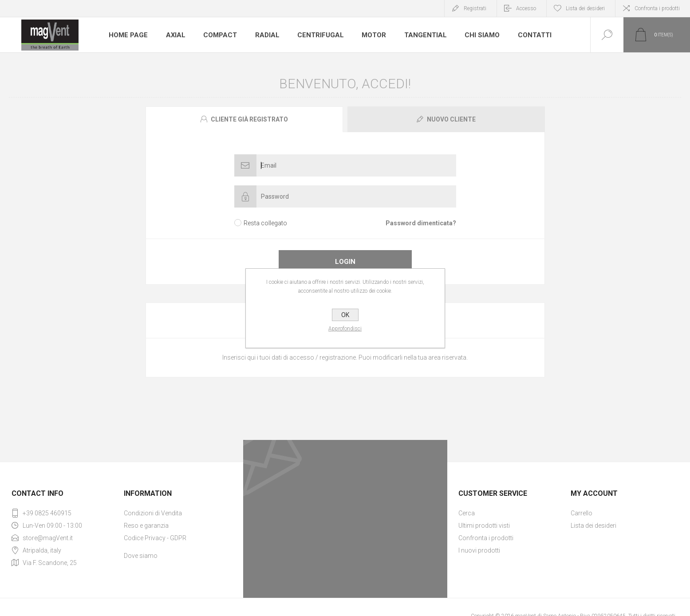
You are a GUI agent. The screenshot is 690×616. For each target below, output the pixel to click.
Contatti (524, 35)
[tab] (245, 119)
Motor (367, 35)
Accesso (526, 8)
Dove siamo (141, 556)
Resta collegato (265, 223)
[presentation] (244, 119)
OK (345, 315)
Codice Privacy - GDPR (155, 538)
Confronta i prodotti (657, 8)
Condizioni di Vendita (153, 513)
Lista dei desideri (593, 526)
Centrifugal (315, 35)
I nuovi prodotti (479, 550)
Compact (217, 35)
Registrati (475, 8)
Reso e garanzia (146, 526)
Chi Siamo (473, 35)
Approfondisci (345, 329)
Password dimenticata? (421, 223)
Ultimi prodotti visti (484, 526)
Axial (173, 35)
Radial (263, 35)
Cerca (467, 513)
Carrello (582, 513)
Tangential (418, 35)
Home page (127, 35)
